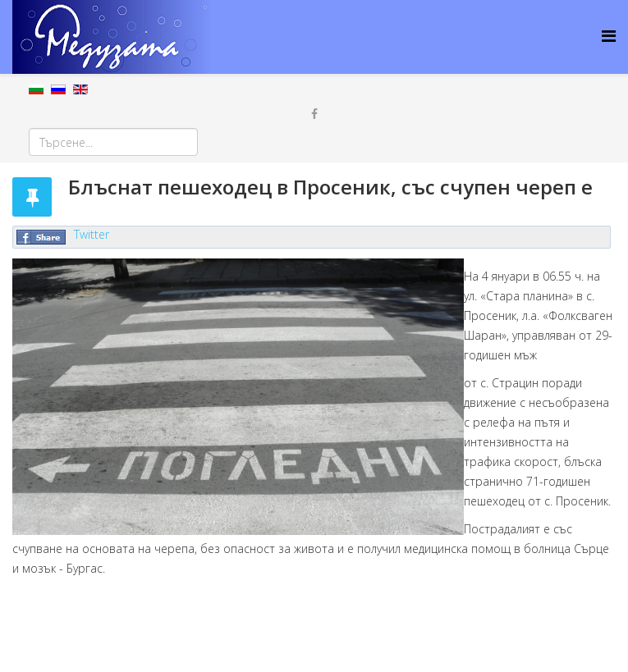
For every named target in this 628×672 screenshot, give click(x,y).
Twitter (92, 234)
